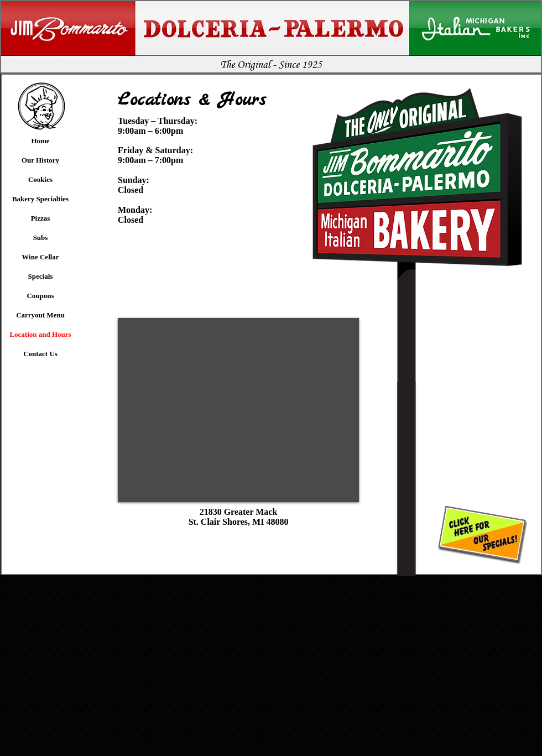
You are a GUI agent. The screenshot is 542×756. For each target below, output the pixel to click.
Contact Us (40, 354)
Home (40, 141)
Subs (41, 238)
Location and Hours (40, 334)
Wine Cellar (40, 257)
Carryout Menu (40, 315)
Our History (40, 160)
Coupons (40, 296)
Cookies (40, 179)
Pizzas (41, 218)
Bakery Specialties (40, 199)
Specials (41, 276)
